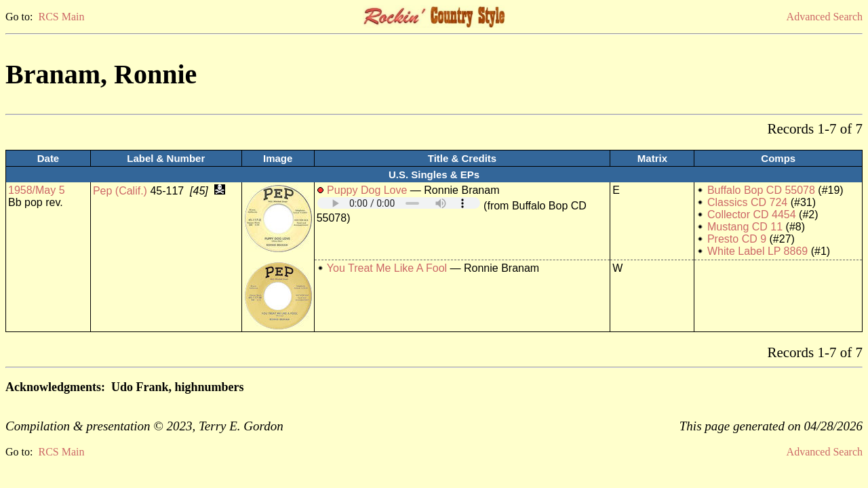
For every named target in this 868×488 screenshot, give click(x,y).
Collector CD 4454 (752, 215)
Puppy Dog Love (367, 190)
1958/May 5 (37, 190)
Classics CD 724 (747, 202)
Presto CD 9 (737, 239)
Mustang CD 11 (745, 227)
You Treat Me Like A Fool (387, 268)
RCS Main (61, 17)
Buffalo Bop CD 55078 (761, 190)
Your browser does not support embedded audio (399, 203)
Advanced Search (825, 17)
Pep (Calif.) (120, 191)
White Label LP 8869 (757, 251)
